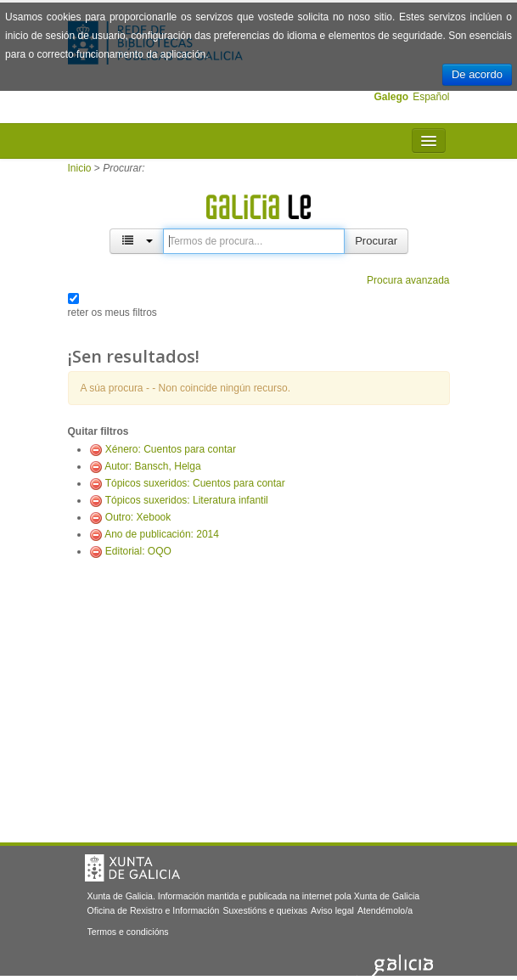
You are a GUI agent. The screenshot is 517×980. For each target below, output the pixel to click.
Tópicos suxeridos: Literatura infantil (187, 500)
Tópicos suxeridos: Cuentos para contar (195, 483)
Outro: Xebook (138, 517)
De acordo (477, 74)
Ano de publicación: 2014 (162, 534)
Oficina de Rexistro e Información (154, 910)
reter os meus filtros (112, 313)
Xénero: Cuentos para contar (171, 449)
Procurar (376, 241)
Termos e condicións (128, 932)
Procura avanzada (408, 280)
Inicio (80, 168)
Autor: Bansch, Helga (152, 466)
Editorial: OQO (138, 551)
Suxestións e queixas (265, 910)
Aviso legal (332, 910)
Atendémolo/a (385, 910)
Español (431, 97)
